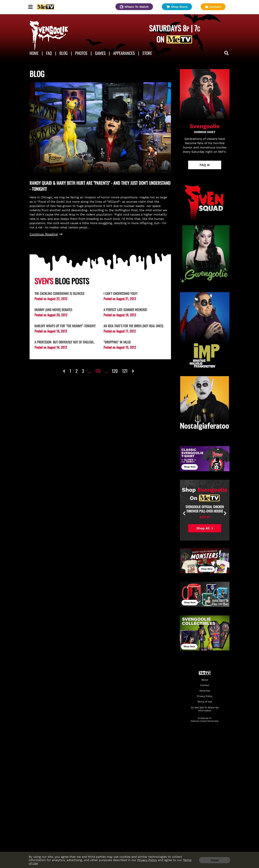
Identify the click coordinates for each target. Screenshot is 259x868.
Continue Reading (46, 234)
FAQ (49, 53)
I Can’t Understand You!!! (121, 293)
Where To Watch (134, 7)
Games (100, 53)
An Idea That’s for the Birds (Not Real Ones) (133, 326)
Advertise (205, 691)
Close (215, 860)
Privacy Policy (147, 860)
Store (147, 53)
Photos (81, 53)
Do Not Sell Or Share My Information (205, 709)
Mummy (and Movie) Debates (53, 310)
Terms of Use (205, 702)
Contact (213, 7)
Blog (64, 53)
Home (34, 53)
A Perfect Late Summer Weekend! (125, 310)
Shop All (205, 528)
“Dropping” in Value (117, 342)
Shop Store (177, 7)
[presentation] (196, 514)
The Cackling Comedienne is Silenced (59, 293)
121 (125, 371)
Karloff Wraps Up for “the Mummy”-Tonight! (65, 326)
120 (115, 371)
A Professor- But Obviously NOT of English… (65, 342)
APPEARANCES (124, 53)
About (205, 680)
